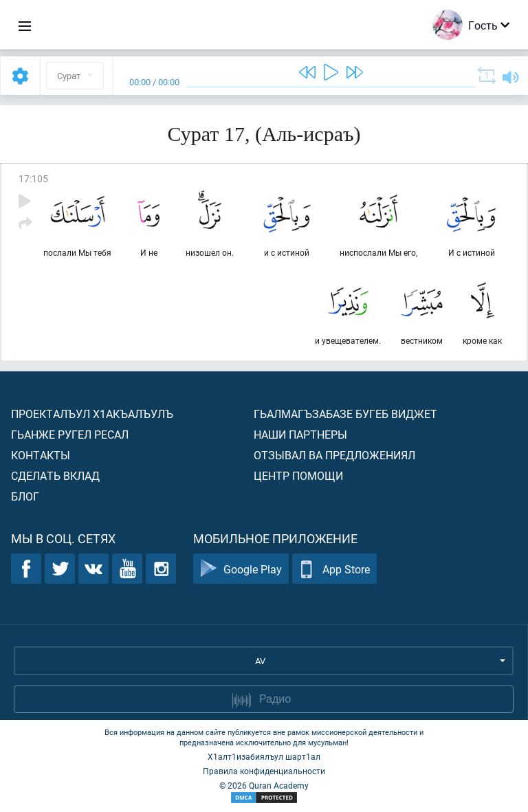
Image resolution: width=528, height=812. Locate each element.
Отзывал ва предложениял (334, 455)
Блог (25, 496)
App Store (334, 569)
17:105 (33, 178)
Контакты (41, 455)
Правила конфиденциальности (264, 771)
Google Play (241, 569)
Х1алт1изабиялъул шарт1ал (264, 756)
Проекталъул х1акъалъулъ (92, 414)
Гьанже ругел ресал (70, 434)
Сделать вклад (55, 475)
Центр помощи (298, 475)
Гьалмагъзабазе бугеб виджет (345, 414)
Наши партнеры (300, 434)
